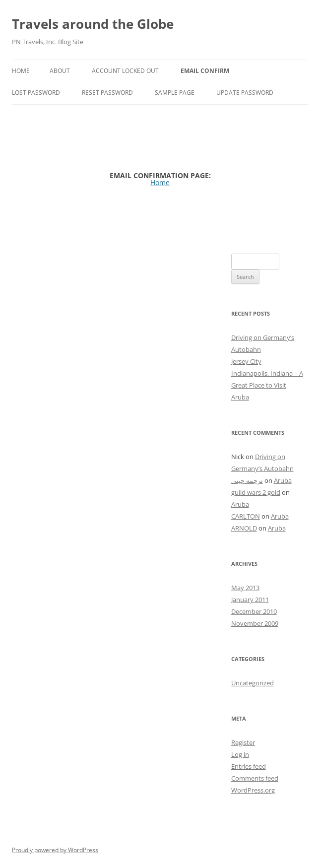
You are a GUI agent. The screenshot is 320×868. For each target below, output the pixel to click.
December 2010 (254, 611)
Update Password (245, 93)
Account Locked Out (125, 71)
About (60, 71)
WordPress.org (253, 790)
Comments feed (255, 778)
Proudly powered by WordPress (55, 850)
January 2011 (250, 600)
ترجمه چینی (247, 480)
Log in (240, 754)
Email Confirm (205, 71)
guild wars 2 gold (256, 492)
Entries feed (249, 766)
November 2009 (255, 623)
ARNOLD (244, 528)
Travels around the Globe (93, 24)
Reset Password (107, 93)
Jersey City (246, 361)
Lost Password (36, 93)
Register (243, 742)
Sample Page (175, 93)
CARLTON (246, 516)
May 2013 (245, 588)
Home (21, 71)
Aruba (240, 397)
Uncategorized (253, 683)
